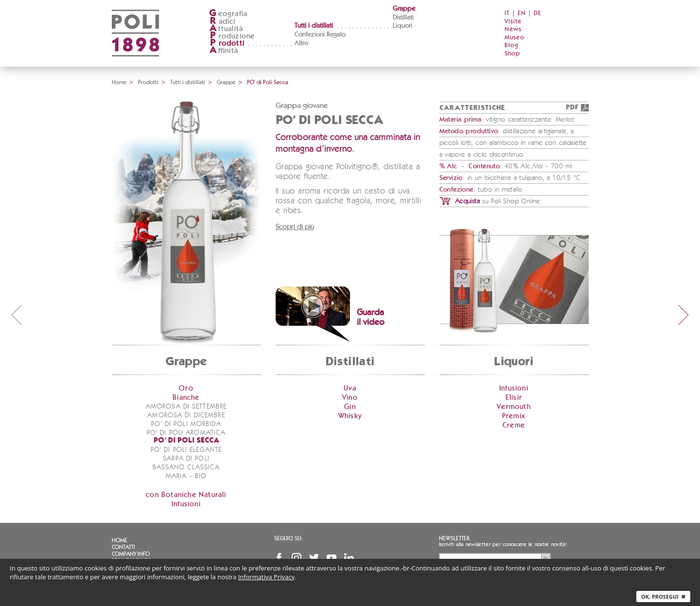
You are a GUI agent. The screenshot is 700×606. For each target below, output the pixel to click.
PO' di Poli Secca (186, 441)
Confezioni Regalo (320, 35)
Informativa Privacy (266, 577)
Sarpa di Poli (186, 459)
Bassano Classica (186, 467)
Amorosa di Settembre (186, 407)
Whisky (350, 416)
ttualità (226, 29)
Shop (512, 54)
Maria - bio (186, 476)
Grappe (404, 9)
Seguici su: (288, 538)
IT (507, 13)
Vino (350, 398)
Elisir (514, 398)
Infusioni (186, 504)
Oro (186, 388)
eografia (228, 14)
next (683, 315)
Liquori (402, 26)
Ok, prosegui (663, 597)
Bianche (186, 398)
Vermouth (514, 407)
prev (17, 315)
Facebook (279, 558)
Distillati (403, 18)
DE (538, 13)
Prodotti (148, 82)
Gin (350, 407)
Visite (513, 22)
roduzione (232, 36)
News (513, 29)
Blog (512, 45)
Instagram (297, 558)
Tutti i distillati (314, 26)
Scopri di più (295, 227)
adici (222, 22)
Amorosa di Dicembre (186, 415)
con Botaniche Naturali (186, 495)
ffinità (224, 51)
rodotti (227, 44)
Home (119, 82)
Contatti (123, 547)
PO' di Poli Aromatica (186, 433)
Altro (301, 43)
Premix (514, 416)
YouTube (332, 558)
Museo (515, 38)
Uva (350, 388)
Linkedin (349, 558)
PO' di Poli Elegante (186, 450)
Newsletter (454, 538)
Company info (131, 554)
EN (522, 13)
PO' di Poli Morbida (186, 424)
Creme (514, 425)
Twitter (314, 558)
